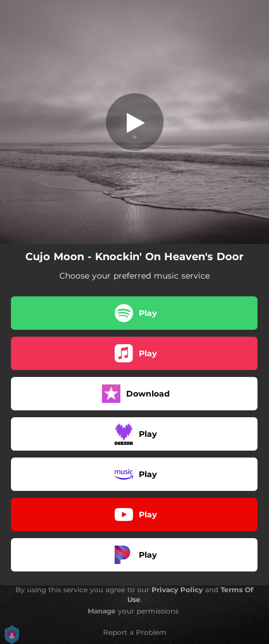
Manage (102, 611)
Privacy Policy (177, 590)
